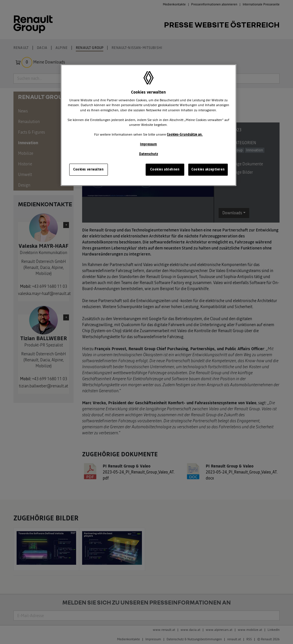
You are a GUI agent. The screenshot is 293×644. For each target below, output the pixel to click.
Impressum (148, 144)
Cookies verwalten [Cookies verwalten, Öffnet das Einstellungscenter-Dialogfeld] (89, 169)
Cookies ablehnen (165, 169)
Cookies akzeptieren (208, 169)
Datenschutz (149, 154)
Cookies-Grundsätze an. (185, 134)
